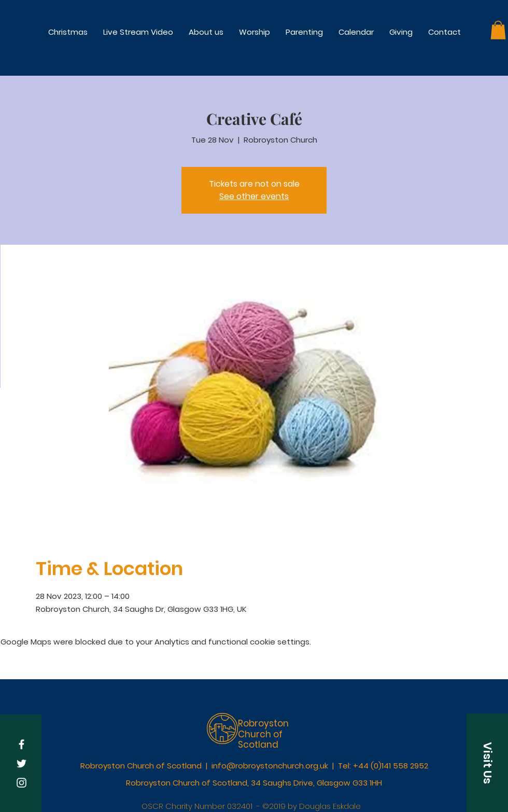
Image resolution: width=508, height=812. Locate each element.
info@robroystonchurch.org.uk (270, 766)
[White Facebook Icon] (22, 744)
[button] (255, 32)
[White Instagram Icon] (22, 783)
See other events (254, 196)
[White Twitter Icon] (22, 764)
